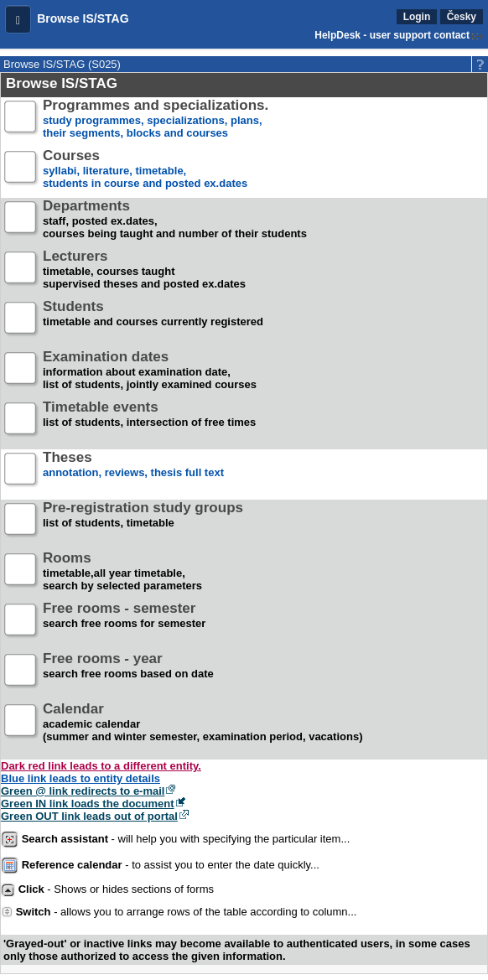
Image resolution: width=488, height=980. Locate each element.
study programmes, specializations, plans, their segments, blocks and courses (156, 119)
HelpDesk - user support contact (392, 35)
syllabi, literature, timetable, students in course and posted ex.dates (145, 170)
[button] (18, 19)
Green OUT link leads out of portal (89, 816)
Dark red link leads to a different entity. (101, 766)
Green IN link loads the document (88, 804)
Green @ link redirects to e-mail (83, 791)
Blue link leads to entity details (80, 778)
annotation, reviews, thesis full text (133, 472)
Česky (462, 17)
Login (417, 17)
